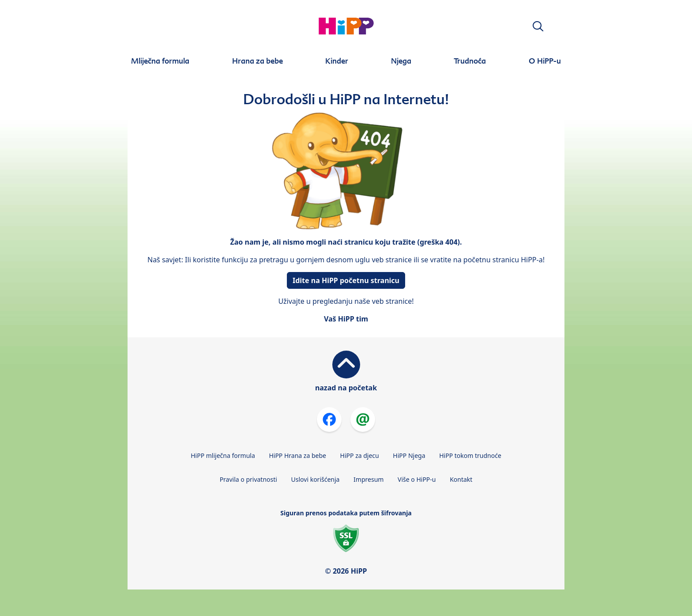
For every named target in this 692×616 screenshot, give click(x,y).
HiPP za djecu (360, 455)
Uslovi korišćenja (316, 479)
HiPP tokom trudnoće (470, 455)
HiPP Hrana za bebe (297, 455)
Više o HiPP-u (417, 479)
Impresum (369, 479)
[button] (538, 26)
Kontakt (461, 479)
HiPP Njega (409, 455)
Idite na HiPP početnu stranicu (346, 280)
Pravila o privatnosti (248, 479)
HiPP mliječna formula (223, 455)
